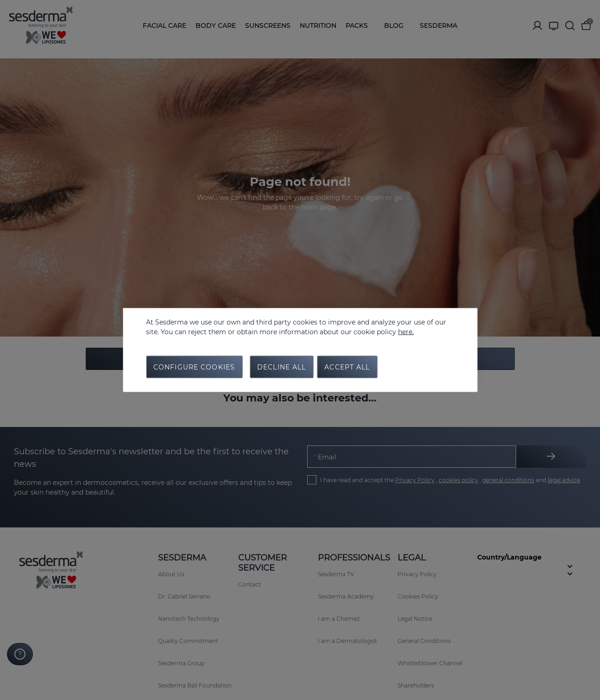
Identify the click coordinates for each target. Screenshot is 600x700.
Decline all (281, 367)
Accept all (347, 367)
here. (406, 332)
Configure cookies (194, 367)
